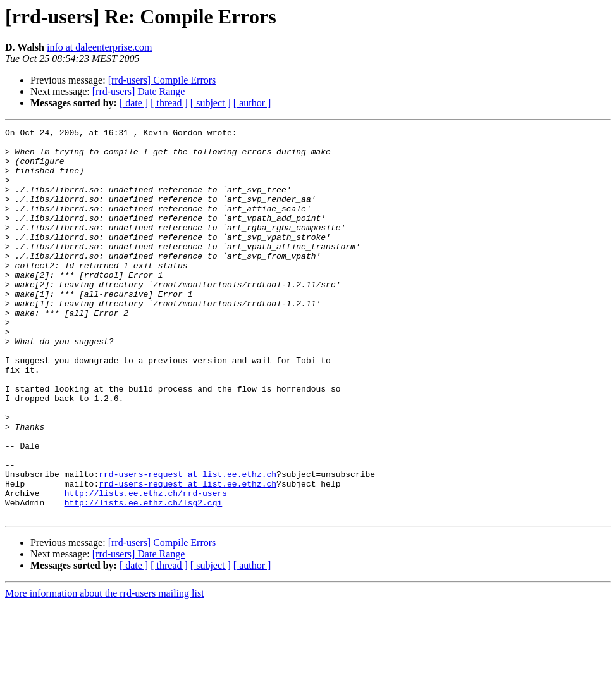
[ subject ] (211, 103)
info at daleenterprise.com (100, 47)
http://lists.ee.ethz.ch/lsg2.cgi (144, 578)
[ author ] (252, 103)
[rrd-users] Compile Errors (162, 80)
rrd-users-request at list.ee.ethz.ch (188, 544)
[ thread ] (169, 103)
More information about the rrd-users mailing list (105, 671)
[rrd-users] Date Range (139, 91)
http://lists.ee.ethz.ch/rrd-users (146, 567)
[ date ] (134, 103)
